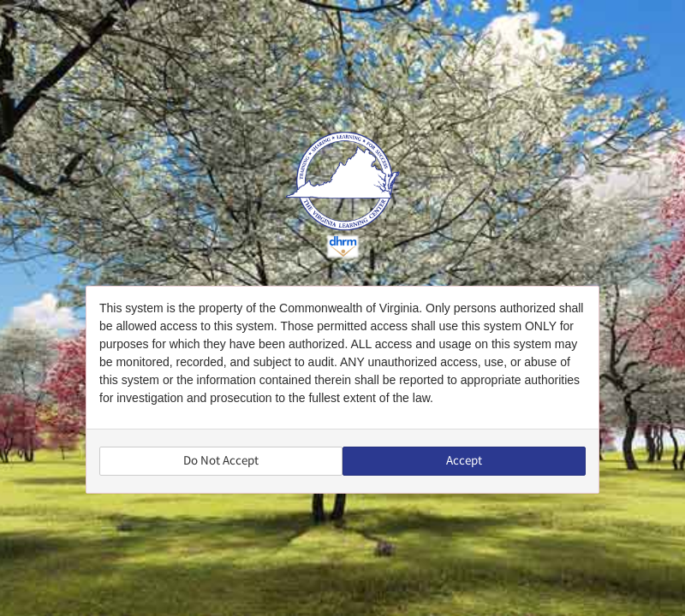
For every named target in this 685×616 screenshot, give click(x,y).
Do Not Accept (221, 461)
